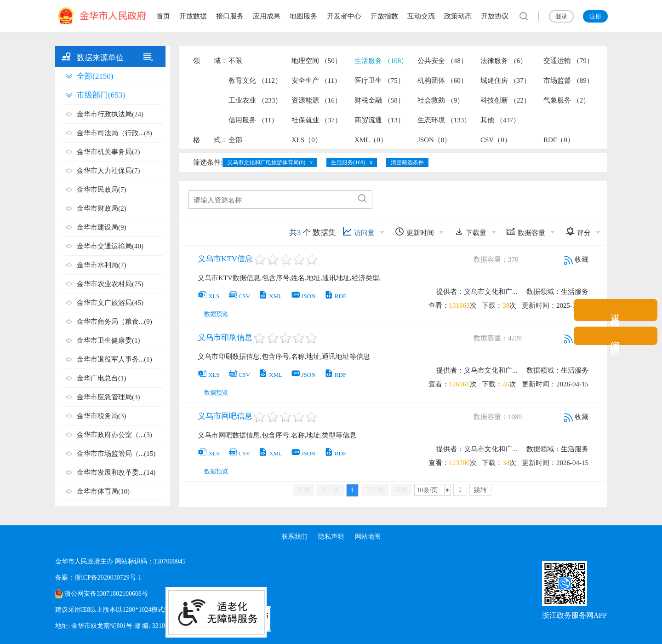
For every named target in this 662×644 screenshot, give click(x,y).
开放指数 (384, 16)
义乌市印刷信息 (225, 337)
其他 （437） (500, 120)
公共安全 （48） (442, 61)
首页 (163, 16)
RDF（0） (559, 140)
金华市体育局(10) (103, 491)
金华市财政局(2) (102, 208)
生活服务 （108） (381, 61)
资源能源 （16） (317, 100)
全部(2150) (95, 76)
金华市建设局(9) (102, 227)
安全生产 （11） (316, 80)
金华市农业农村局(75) (110, 284)
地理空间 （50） (317, 61)
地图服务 (303, 16)
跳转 (480, 490)
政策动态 (458, 16)
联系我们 (294, 537)
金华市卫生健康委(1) (108, 340)
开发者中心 (344, 16)
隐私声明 (331, 537)
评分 (578, 232)
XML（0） (371, 140)
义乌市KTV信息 (225, 259)
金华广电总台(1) (102, 378)
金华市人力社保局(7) (108, 171)
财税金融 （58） (380, 100)
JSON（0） (434, 140)
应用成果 (267, 16)
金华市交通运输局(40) (110, 246)
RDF (335, 296)
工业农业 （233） (255, 100)
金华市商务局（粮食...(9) (114, 322)
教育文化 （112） (255, 80)
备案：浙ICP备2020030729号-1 (98, 578)
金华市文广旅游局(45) (110, 303)
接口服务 (230, 16)
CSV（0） (496, 140)
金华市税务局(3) (102, 416)
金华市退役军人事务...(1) (114, 359)
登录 (561, 16)
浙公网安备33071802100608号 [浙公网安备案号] (106, 594)
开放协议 (495, 16)
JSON (303, 296)
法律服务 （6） (504, 61)
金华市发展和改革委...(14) (116, 472)
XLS (209, 296)
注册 (595, 16)
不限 (235, 61)
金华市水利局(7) (102, 265)
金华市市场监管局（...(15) (116, 454)
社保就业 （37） (317, 120)
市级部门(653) (101, 95)
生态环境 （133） (444, 120)
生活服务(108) (348, 162)
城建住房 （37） (505, 80)
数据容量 (526, 232)
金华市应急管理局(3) (108, 397)
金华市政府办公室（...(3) (114, 435)
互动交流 (421, 16)
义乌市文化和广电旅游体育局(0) (266, 162)
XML (270, 296)
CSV (239, 296)
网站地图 (368, 537)
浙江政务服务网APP (574, 615)
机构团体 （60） (442, 80)
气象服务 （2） (567, 100)
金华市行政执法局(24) (110, 114)
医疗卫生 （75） (380, 80)
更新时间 (414, 232)
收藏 (576, 259)
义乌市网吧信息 (225, 416)
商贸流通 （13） (380, 120)
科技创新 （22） (505, 100)
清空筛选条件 (407, 162)
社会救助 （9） (441, 100)
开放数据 (193, 16)
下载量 (470, 232)
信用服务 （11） (253, 120)
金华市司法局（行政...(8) (114, 133)
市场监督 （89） (568, 80)
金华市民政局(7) (102, 190)
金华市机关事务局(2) (108, 152)
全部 (235, 140)
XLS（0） (307, 140)
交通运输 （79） (568, 61)
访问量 (359, 232)
